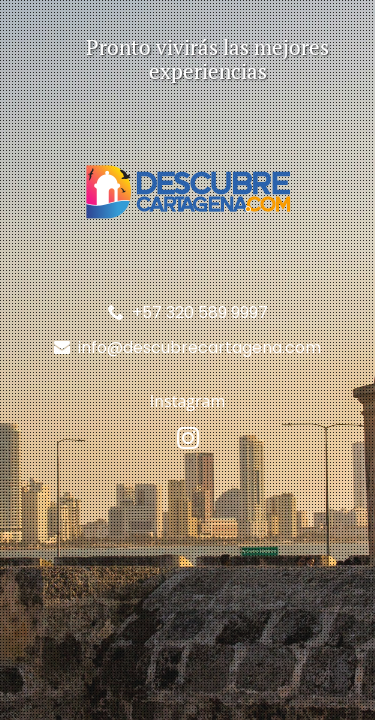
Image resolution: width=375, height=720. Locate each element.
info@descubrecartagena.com (199, 347)
